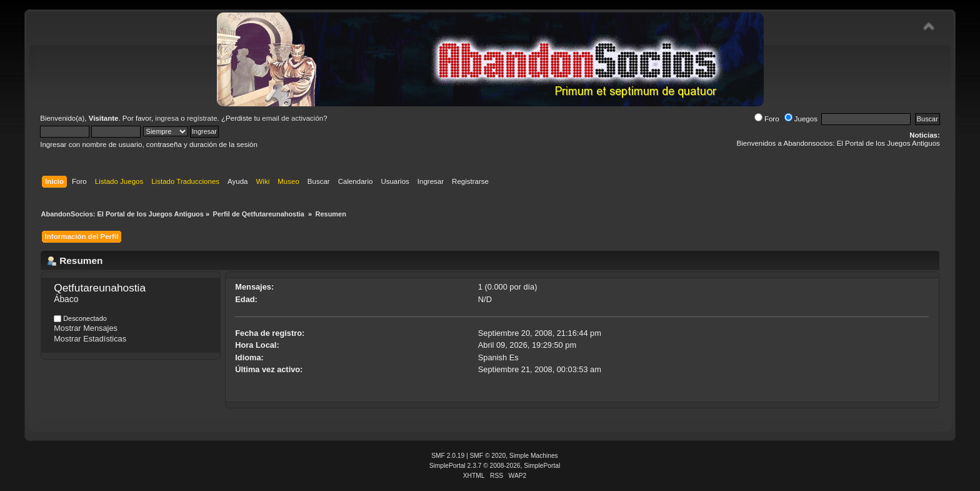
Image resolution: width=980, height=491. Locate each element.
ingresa (167, 118)
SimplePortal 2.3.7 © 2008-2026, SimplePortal (495, 466)
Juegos (801, 119)
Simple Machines (534, 456)
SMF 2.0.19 (448, 456)
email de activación (292, 118)
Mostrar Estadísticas (90, 339)
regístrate (202, 118)
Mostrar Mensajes (86, 328)
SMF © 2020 (488, 456)
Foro (767, 119)
